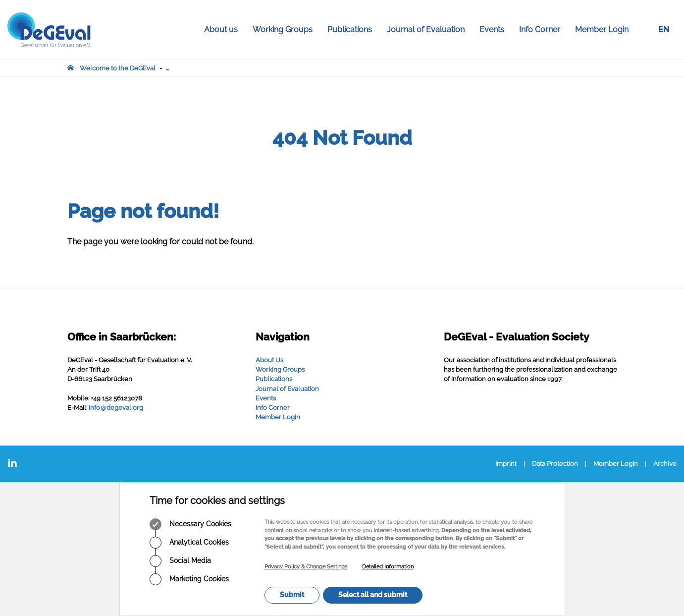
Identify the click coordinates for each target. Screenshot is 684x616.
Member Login (602, 29)
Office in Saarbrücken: (122, 337)
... (167, 68)
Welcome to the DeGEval (118, 68)
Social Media (180, 561)
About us (225, 30)
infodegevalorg (116, 408)
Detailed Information (388, 567)
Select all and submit (373, 595)
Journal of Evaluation (429, 30)
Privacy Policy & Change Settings (306, 567)
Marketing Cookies (189, 579)
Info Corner (543, 30)
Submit (292, 595)
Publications (353, 30)
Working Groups (286, 30)
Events (496, 30)
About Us (269, 360)
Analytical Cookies (189, 543)
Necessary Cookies (190, 524)
